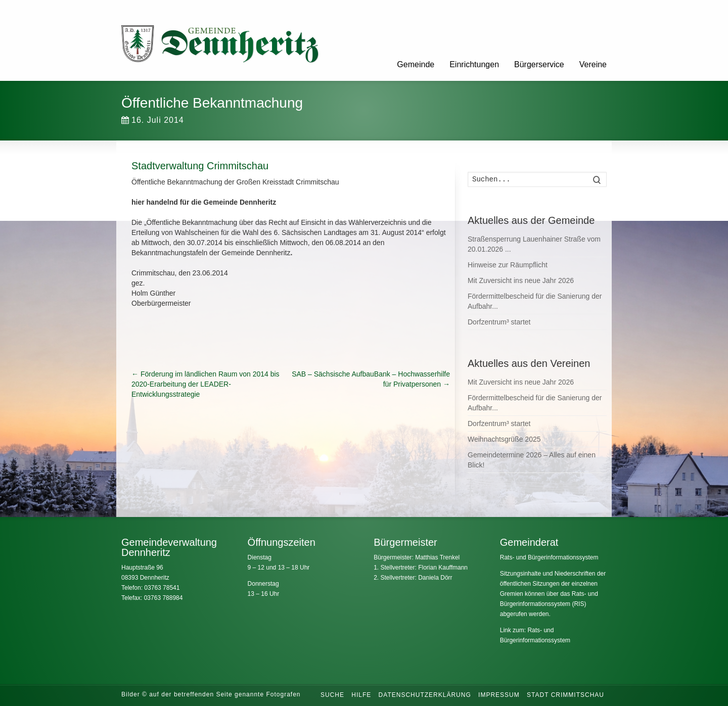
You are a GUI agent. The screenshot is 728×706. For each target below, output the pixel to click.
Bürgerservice (539, 64)
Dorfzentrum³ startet (499, 322)
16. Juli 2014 (153, 120)
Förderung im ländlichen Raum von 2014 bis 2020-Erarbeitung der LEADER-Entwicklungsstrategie (206, 384)
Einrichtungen (474, 64)
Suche (332, 695)
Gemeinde (416, 64)
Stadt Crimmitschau (565, 695)
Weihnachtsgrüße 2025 (504, 439)
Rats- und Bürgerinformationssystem (549, 557)
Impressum (499, 695)
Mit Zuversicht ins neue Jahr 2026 (521, 280)
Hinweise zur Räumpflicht (508, 265)
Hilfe (361, 695)
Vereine (593, 64)
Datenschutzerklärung (425, 695)
